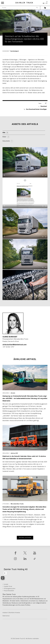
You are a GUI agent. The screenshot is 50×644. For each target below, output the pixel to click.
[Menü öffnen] (3, 3)
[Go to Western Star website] (39, 625)
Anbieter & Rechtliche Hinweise (11, 613)
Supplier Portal (8, 586)
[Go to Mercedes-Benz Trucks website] (11, 632)
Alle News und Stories (25, 538)
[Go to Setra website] (39, 632)
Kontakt (6, 584)
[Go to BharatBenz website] (25, 632)
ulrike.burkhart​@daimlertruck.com (15, 345)
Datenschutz (6, 616)
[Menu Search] (17, 8)
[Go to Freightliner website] (11, 625)
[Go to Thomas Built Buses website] (25, 625)
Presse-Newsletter (9, 591)
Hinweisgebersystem (10, 589)
